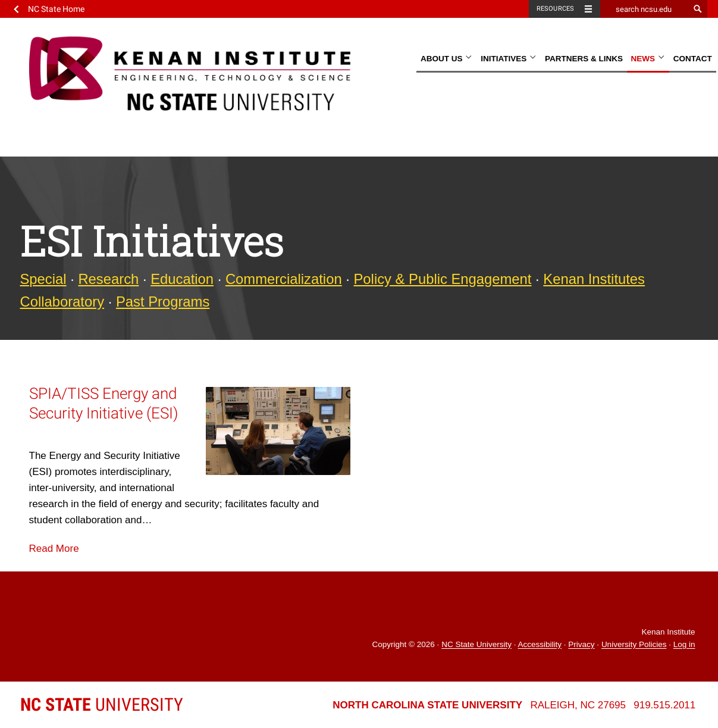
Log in (684, 645)
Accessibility (540, 645)
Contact (693, 59)
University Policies (634, 645)
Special (43, 279)
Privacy (581, 645)
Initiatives (509, 59)
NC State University (476, 645)
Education (182, 279)
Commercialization (284, 279)
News (648, 59)
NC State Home (56, 9)
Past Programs (163, 301)
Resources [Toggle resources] (556, 9)
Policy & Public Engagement (443, 279)
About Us (447, 59)
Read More (54, 549)
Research (108, 279)
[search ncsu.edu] (645, 9)
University (102, 704)
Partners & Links (584, 59)
